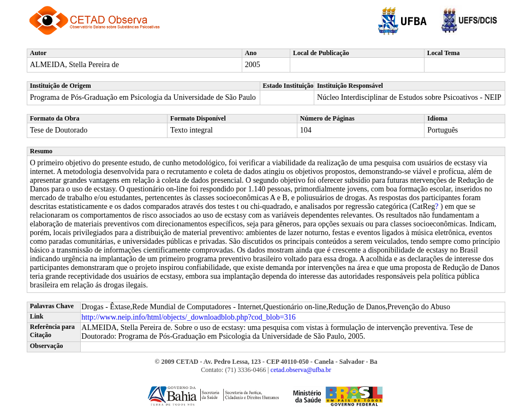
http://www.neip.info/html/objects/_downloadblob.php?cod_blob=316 (188, 317)
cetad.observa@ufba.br (301, 370)
